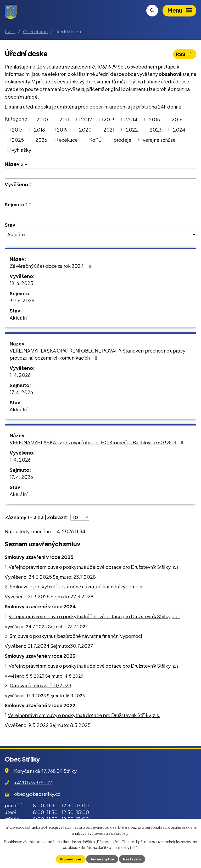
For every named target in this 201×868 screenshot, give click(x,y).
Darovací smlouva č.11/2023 (40, 685)
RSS (185, 54)
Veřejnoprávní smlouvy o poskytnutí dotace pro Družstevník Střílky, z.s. (84, 715)
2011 (64, 119)
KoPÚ (96, 140)
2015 (154, 119)
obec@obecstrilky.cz (37, 794)
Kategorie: (17, 119)
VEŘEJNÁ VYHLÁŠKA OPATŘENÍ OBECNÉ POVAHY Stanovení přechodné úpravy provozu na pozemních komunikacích (97, 354)
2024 (179, 130)
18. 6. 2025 (21, 283)
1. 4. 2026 (20, 375)
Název (14, 164)
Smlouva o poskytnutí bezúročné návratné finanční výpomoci (76, 586)
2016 (177, 119)
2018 (40, 130)
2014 (132, 119)
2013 (109, 119)
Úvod (10, 32)
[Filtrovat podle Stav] (100, 235)
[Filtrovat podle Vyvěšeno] (100, 194)
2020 (85, 130)
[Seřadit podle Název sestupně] (26, 165)
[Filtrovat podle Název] (100, 173)
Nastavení (132, 859)
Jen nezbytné (102, 859)
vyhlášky (21, 150)
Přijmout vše (71, 859)
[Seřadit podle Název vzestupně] (26, 163)
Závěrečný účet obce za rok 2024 (51, 266)
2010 (42, 119)
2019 (62, 130)
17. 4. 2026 (21, 392)
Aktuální (19, 318)
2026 (41, 140)
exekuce (68, 140)
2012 (87, 119)
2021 (109, 130)
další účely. (120, 833)
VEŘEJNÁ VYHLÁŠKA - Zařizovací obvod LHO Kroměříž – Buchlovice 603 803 (97, 442)
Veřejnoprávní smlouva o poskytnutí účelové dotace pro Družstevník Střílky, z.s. (95, 567)
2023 (156, 130)
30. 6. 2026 (22, 300)
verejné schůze (159, 140)
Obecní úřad (35, 32)
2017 (17, 130)
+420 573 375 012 (33, 782)
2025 (18, 140)
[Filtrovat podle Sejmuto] (100, 214)
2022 (132, 130)
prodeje (122, 140)
